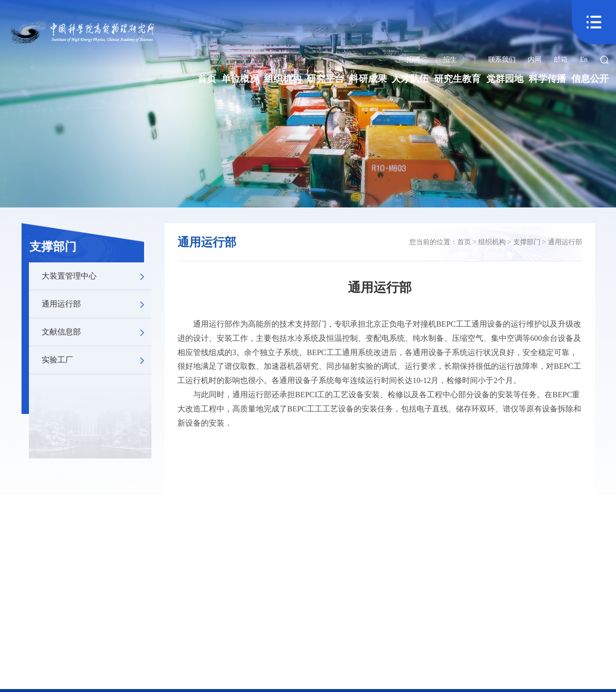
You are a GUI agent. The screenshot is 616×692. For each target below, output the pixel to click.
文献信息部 (97, 332)
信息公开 (590, 79)
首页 (207, 79)
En (584, 60)
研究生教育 (457, 79)
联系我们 (502, 60)
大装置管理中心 (97, 276)
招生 (450, 60)
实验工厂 (97, 360)
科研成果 (368, 79)
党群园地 (505, 79)
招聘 (413, 60)
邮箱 (561, 60)
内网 (535, 60)
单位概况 (240, 79)
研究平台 (325, 79)
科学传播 (547, 79)
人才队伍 (410, 79)
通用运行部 (97, 304)
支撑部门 (53, 247)
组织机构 (283, 79)
